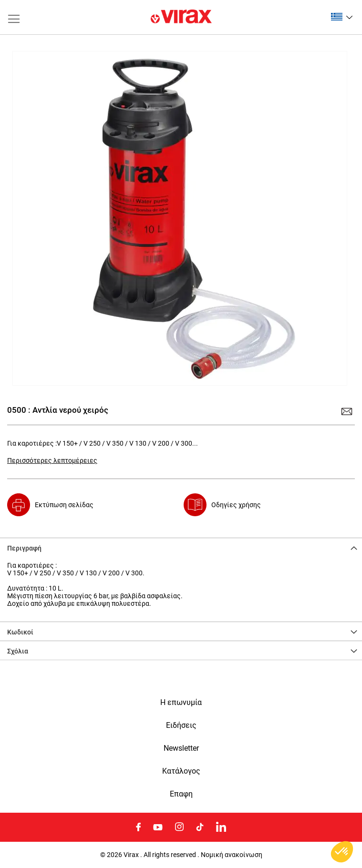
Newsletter (181, 748)
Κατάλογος (181, 771)
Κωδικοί (20, 632)
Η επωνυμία (181, 703)
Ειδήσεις (181, 725)
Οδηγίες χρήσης (236, 505)
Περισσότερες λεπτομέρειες (52, 460)
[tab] (181, 547)
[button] (342, 17)
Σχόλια (18, 651)
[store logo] (181, 17)
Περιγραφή (24, 548)
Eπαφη (181, 794)
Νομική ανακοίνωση (232, 855)
